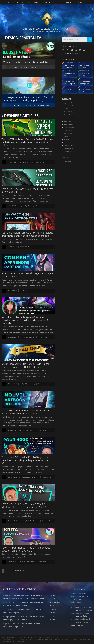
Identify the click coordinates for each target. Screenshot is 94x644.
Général (52, 599)
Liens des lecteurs (56, 602)
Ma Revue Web (68, 133)
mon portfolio (81, 616)
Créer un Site (68, 161)
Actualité (52, 596)
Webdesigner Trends (70, 148)
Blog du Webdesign (69, 112)
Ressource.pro (68, 139)
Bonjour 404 (67, 115)
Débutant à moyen (44, 105)
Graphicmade (68, 121)
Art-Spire (66, 109)
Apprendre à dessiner (70, 103)
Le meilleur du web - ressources (71, 66)
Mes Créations (54, 606)
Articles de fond (71, 91)
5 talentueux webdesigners (71, 83)
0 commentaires (41, 162)
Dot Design (67, 118)
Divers (37, 477)
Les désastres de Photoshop (71, 74)
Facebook (72, 50)
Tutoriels (52, 620)
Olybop (66, 136)
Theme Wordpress (69, 145)
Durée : (13, 67)
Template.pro (67, 142)
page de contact (78, 625)
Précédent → (20, 570)
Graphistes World (69, 124)
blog (77, 610)
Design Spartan (9, 617)
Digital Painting (29, 105)
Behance (63, 50)
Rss (76, 50)
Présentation (54, 609)
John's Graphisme (69, 127)
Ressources (53, 616)
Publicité (52, 613)
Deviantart (68, 50)
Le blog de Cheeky (69, 130)
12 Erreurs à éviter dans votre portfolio (31, 599)
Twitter (80, 50)
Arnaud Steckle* (68, 106)
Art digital (21, 162)
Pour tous (33, 67)
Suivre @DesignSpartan (71, 53)
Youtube (84, 50)
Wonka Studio (68, 152)
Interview (24, 67)
